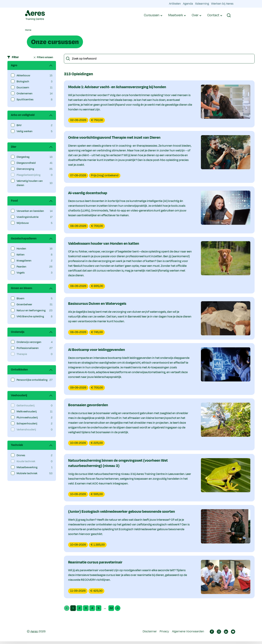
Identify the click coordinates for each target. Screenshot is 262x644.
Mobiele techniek (27, 473)
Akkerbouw (23, 76)
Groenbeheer (24, 305)
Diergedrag (23, 157)
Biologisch (23, 82)
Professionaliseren (28, 348)
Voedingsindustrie (28, 217)
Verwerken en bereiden (30, 211)
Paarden (21, 267)
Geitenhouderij (26, 406)
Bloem (20, 299)
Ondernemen (25, 94)
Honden (21, 249)
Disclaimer (150, 634)
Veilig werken (25, 131)
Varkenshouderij (26, 430)
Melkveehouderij (27, 412)
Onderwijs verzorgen (29, 342)
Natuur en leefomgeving (31, 311)
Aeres (34, 634)
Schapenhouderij (27, 424)
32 (112, 611)
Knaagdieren (24, 261)
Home (28, 30)
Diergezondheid (26, 163)
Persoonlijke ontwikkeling (32, 380)
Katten (21, 255)
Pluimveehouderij (27, 418)
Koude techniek (26, 461)
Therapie (22, 354)
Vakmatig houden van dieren (30, 183)
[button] (229, 15)
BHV (19, 125)
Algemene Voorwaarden (188, 634)
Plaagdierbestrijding (29, 175)
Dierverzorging (25, 169)
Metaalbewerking (27, 467)
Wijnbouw (23, 223)
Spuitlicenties (25, 100)
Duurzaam (23, 88)
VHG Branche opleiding (30, 317)
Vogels (21, 273)
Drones (21, 455)
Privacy (164, 634)
